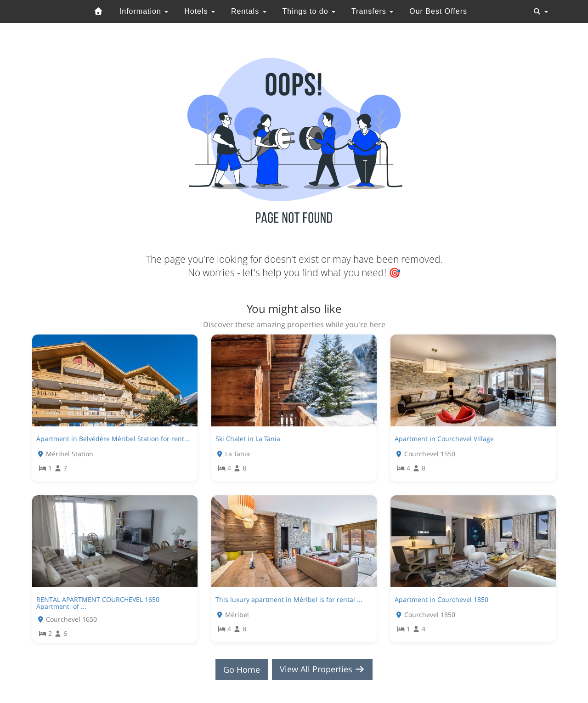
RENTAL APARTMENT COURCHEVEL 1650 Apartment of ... (98, 603)
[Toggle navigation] (541, 11)
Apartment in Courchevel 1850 (441, 599)
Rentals (249, 11)
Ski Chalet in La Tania (248, 439)
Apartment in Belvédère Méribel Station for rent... (113, 439)
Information (144, 11)
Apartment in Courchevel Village (444, 439)
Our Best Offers (438, 11)
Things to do (309, 11)
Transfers (372, 11)
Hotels (200, 11)
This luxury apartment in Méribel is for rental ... (289, 599)
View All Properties (322, 669)
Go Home (242, 669)
